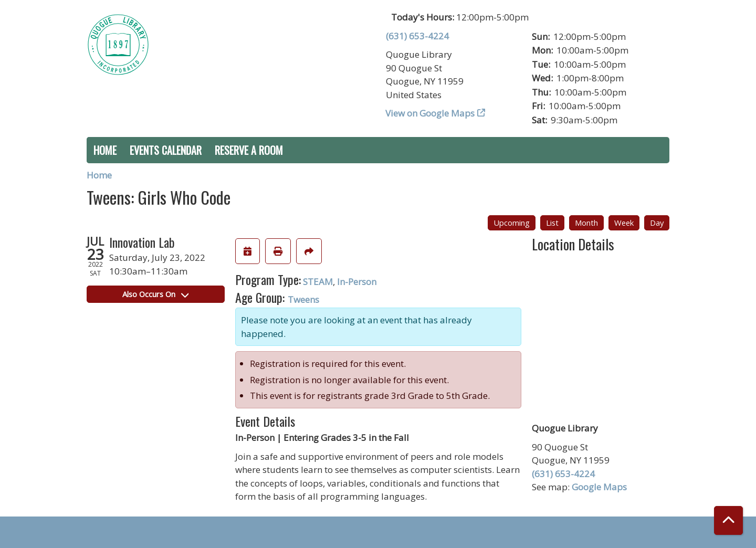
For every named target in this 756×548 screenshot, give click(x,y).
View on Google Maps (430, 113)
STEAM (318, 282)
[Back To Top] (728, 520)
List (552, 223)
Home (105, 150)
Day (657, 223)
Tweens (303, 299)
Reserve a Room (249, 150)
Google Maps (599, 487)
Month (586, 223)
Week (624, 223)
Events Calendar (166, 150)
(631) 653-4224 (417, 36)
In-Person (357, 282)
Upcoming (512, 223)
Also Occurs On (155, 294)
